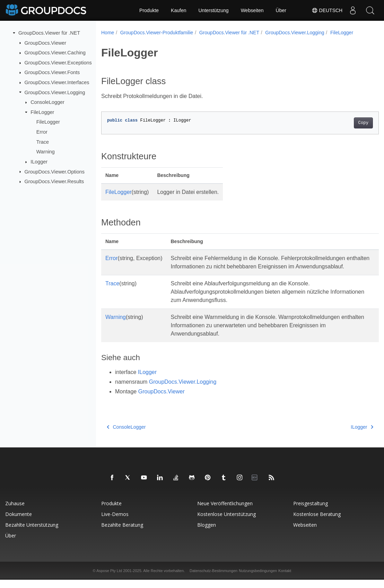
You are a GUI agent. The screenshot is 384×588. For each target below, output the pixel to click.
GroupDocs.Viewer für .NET (49, 33)
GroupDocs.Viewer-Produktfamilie (157, 33)
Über (281, 10)
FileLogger (42, 112)
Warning (46, 152)
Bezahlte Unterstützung (32, 533)
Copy (344, 123)
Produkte (149, 10)
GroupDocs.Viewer (46, 43)
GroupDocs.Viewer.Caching (55, 53)
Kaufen (178, 10)
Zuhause (15, 512)
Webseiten (252, 10)
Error (42, 132)
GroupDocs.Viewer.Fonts (52, 72)
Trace (43, 142)
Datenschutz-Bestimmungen (213, 579)
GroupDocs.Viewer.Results (54, 181)
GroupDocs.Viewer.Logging (55, 92)
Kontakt (285, 579)
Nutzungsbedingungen (258, 579)
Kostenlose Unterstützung (226, 522)
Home (108, 33)
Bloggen (207, 533)
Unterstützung (213, 10)
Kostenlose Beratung (317, 522)
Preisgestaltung (311, 512)
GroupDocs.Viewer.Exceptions (58, 63)
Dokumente (19, 522)
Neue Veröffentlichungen (225, 512)
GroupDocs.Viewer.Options (55, 171)
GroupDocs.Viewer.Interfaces (57, 82)
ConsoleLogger (47, 102)
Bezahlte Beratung (122, 533)
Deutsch (327, 10)
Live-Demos (115, 522)
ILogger (39, 162)
